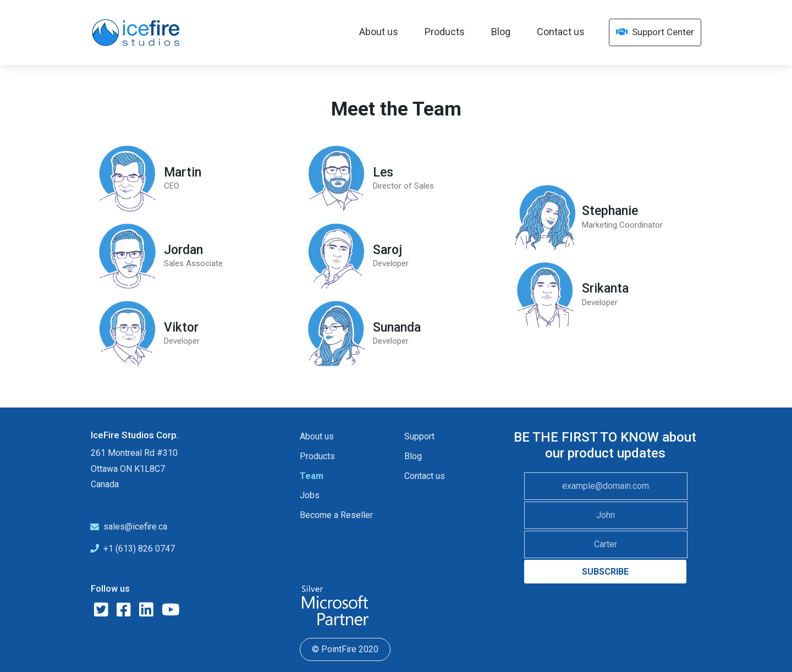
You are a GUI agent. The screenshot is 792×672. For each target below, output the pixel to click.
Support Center (655, 32)
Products (445, 32)
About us (379, 32)
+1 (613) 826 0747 (139, 549)
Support (419, 436)
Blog (501, 32)
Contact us (561, 32)
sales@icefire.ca (135, 527)
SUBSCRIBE (605, 572)
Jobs (310, 495)
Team (312, 476)
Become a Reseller (336, 515)
